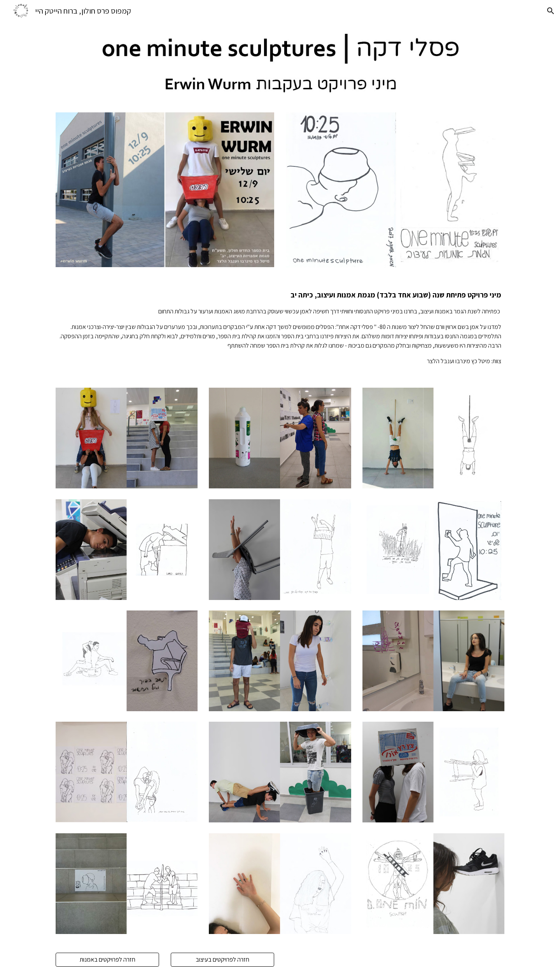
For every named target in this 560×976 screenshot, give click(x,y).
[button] (551, 11)
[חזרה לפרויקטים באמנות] (107, 959)
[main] (280, 328)
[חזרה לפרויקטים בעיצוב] (222, 959)
